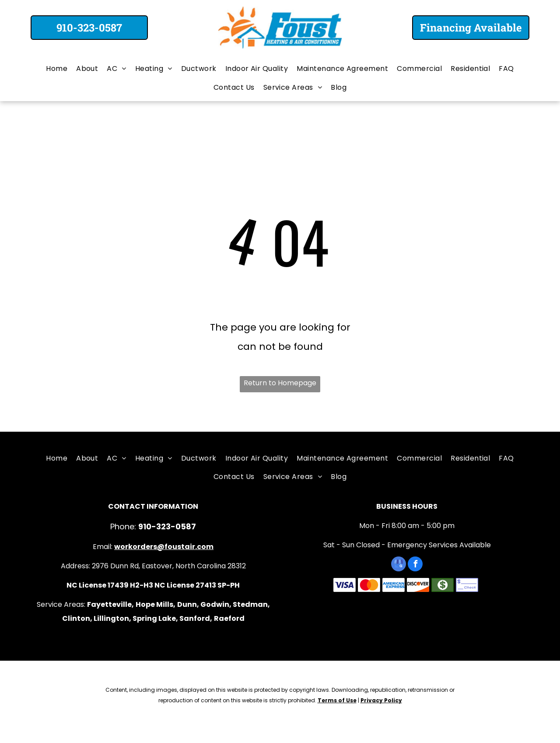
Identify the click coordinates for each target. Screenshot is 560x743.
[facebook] (415, 565)
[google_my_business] (399, 565)
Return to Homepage (280, 383)
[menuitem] (57, 69)
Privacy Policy (381, 700)
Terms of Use (337, 700)
